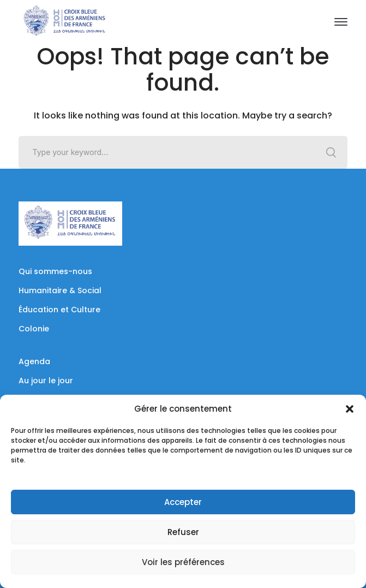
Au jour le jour (46, 381)
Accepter (183, 502)
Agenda (34, 361)
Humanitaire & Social (60, 290)
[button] (350, 409)
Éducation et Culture (59, 310)
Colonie (34, 329)
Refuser (183, 532)
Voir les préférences (183, 562)
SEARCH (331, 152)
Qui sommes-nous (55, 271)
